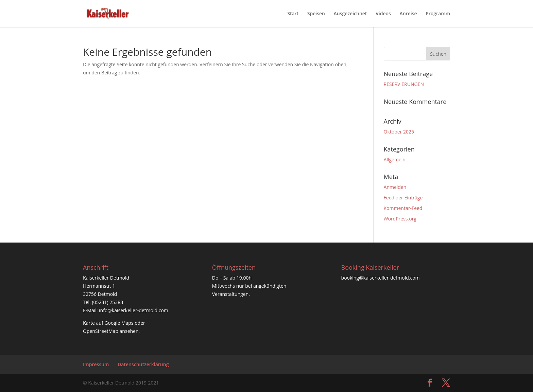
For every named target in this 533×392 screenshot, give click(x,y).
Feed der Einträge (403, 198)
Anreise (408, 14)
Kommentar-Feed (403, 208)
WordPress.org (400, 219)
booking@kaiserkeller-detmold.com (381, 278)
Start (293, 14)
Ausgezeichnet (350, 14)
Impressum (96, 364)
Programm (438, 14)
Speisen (316, 14)
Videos (383, 14)
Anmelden (395, 187)
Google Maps (119, 323)
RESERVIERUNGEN (404, 84)
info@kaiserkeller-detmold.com (134, 310)
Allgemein (395, 159)
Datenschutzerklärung (143, 364)
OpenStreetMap (101, 331)
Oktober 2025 (399, 132)
